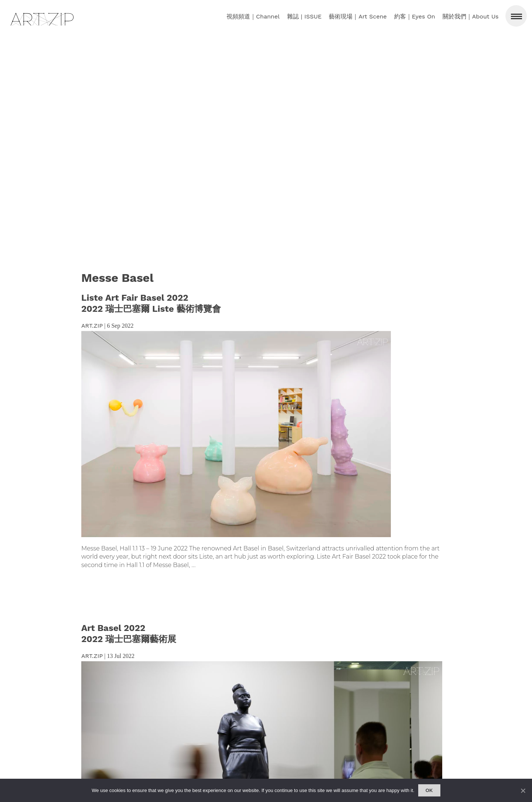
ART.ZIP (92, 326)
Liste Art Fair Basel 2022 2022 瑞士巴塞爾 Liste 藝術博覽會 (151, 303)
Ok (429, 790)
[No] (523, 791)
